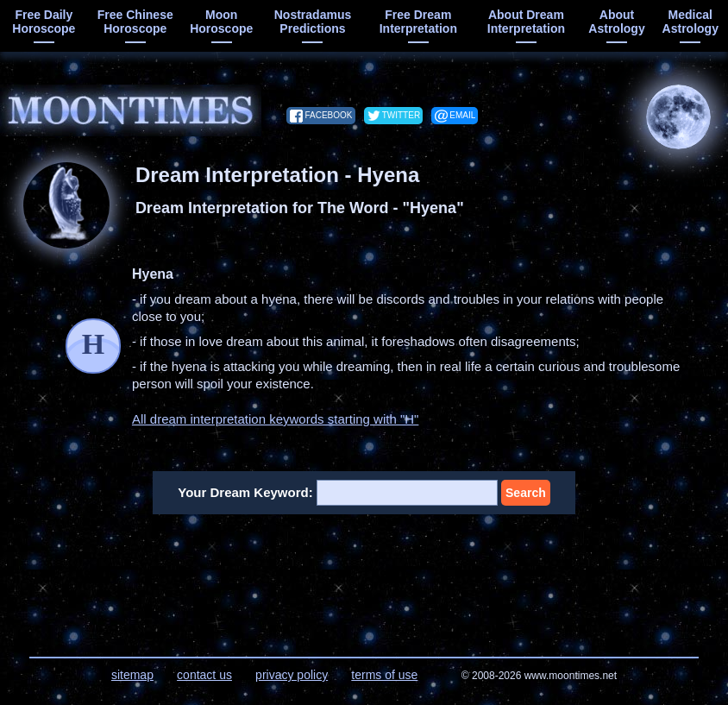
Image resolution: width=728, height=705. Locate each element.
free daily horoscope (44, 22)
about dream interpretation (526, 22)
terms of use (384, 675)
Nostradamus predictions (313, 22)
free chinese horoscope (135, 22)
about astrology (616, 22)
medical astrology (690, 22)
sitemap (132, 675)
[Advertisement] (364, 575)
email (462, 115)
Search (526, 493)
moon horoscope (221, 22)
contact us (204, 675)
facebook (328, 115)
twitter (401, 115)
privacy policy (292, 675)
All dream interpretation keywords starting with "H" (275, 419)
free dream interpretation (418, 22)
